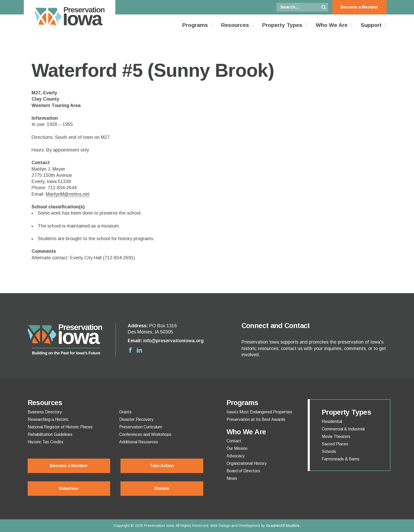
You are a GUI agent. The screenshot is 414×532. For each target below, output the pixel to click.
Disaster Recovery (136, 420)
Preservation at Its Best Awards (256, 420)
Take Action (162, 466)
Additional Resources (139, 442)
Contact (234, 441)
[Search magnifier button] (324, 7)
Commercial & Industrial (343, 429)
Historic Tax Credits (46, 442)
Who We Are (332, 25)
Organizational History (247, 463)
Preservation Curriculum (141, 427)
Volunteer (69, 488)
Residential (332, 422)
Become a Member (359, 7)
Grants (125, 412)
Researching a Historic (48, 420)
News (232, 478)
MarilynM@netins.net (68, 194)
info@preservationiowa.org (173, 341)
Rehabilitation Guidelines (50, 435)
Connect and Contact (276, 326)
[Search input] (299, 7)
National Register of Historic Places (60, 427)
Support (371, 25)
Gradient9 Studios (283, 526)
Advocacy (236, 456)
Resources (235, 25)
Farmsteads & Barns (341, 459)
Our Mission (237, 449)
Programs (195, 25)
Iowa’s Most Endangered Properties (259, 412)
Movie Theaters (336, 437)
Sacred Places (335, 444)
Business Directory (45, 412)
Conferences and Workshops (145, 435)
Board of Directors (243, 471)
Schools (329, 452)
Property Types (282, 25)
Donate (162, 488)
